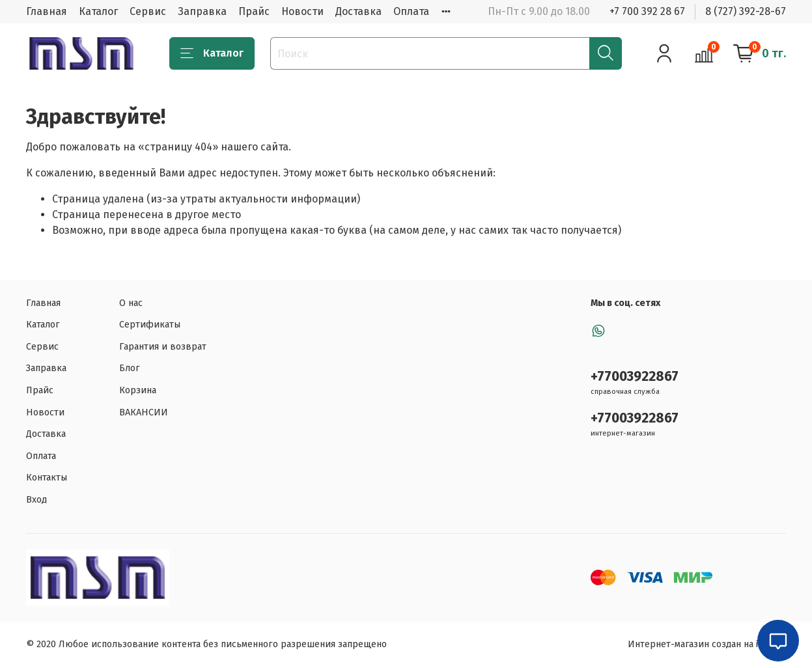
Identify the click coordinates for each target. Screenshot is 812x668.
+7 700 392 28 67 (647, 11)
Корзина (138, 390)
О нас (131, 303)
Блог (130, 368)
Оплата (411, 11)
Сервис (148, 11)
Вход (36, 500)
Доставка (358, 11)
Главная (47, 11)
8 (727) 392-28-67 (746, 11)
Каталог (98, 11)
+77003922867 (635, 377)
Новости (302, 11)
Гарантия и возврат (163, 347)
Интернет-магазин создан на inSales (707, 644)
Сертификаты (150, 325)
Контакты (47, 478)
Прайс (254, 11)
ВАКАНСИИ (144, 412)
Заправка (202, 11)
